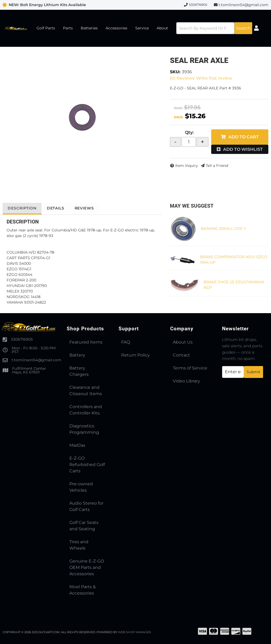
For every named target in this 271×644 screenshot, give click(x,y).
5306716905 (22, 339)
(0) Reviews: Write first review (201, 78)
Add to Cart (244, 137)
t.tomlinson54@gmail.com (243, 5)
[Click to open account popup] (257, 28)
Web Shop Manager (135, 632)
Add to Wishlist (243, 149)
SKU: (175, 72)
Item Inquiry (187, 166)
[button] (214, 28)
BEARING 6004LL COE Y (223, 229)
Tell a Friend (217, 166)
